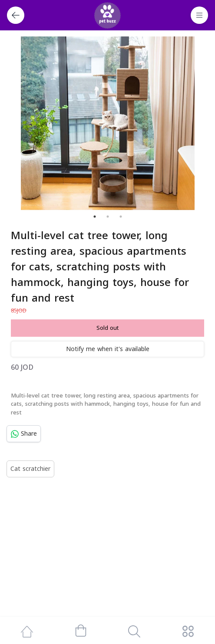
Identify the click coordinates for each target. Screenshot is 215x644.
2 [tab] (108, 217)
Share (24, 434)
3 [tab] (121, 217)
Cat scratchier (30, 469)
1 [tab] (95, 217)
